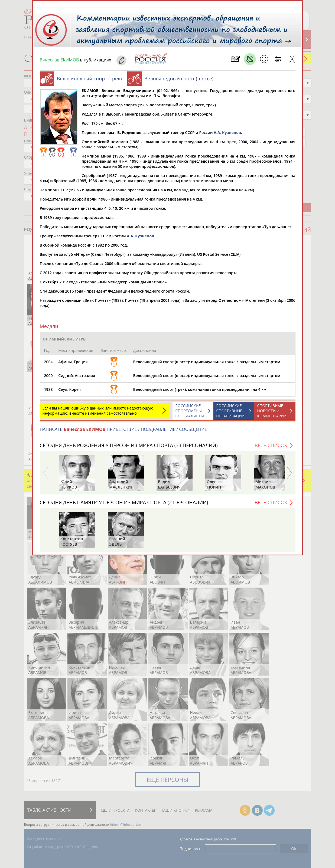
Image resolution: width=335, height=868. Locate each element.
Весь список (271, 448)
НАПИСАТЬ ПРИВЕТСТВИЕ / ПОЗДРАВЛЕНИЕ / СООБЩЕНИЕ (123, 432)
